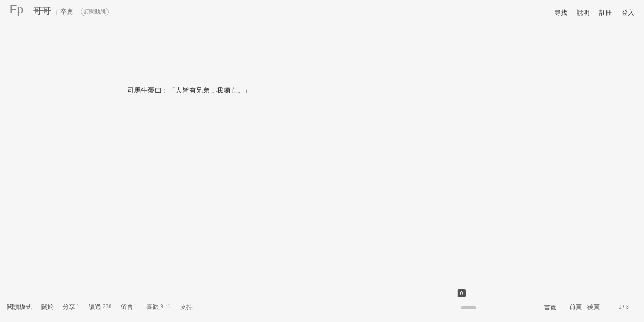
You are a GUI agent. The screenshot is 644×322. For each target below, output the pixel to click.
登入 (628, 13)
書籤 (550, 307)
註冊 (606, 13)
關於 (47, 307)
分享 (69, 307)
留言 (127, 307)
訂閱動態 (95, 12)
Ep (17, 9)
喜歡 (153, 307)
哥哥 (42, 11)
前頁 (576, 307)
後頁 (593, 307)
